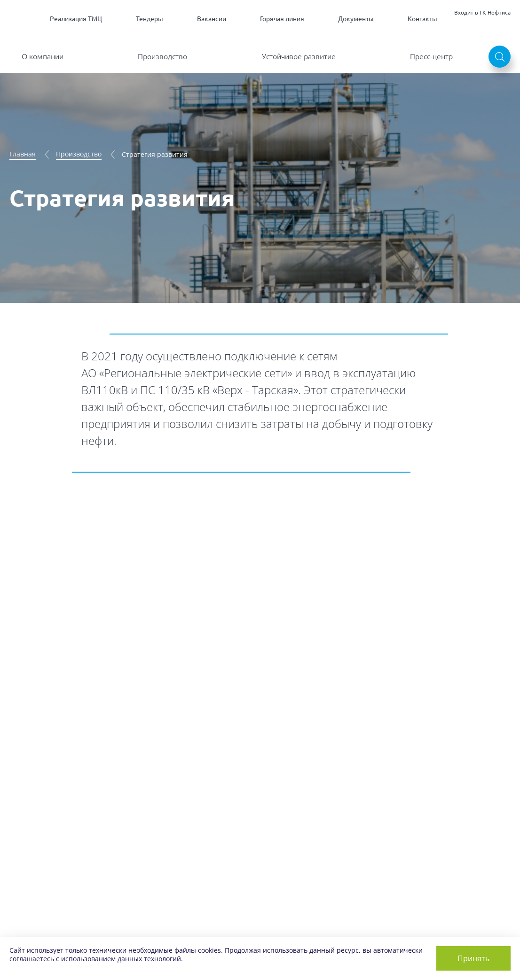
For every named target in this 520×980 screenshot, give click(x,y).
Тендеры (150, 19)
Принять (473, 958)
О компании (43, 56)
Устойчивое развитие (299, 56)
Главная (23, 154)
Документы (356, 19)
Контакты (422, 19)
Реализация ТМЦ (76, 19)
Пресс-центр (431, 56)
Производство (162, 56)
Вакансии (212, 19)
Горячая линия (282, 19)
